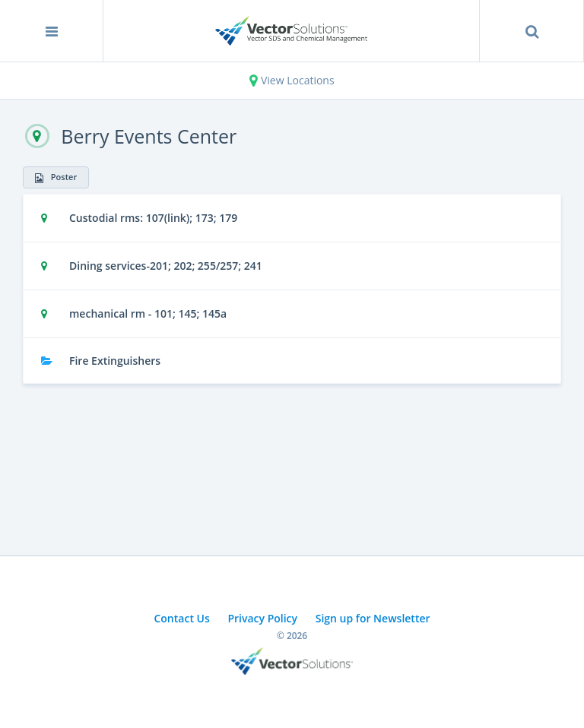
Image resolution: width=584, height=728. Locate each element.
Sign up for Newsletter (373, 618)
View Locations (292, 80)
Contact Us (181, 618)
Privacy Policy (262, 618)
